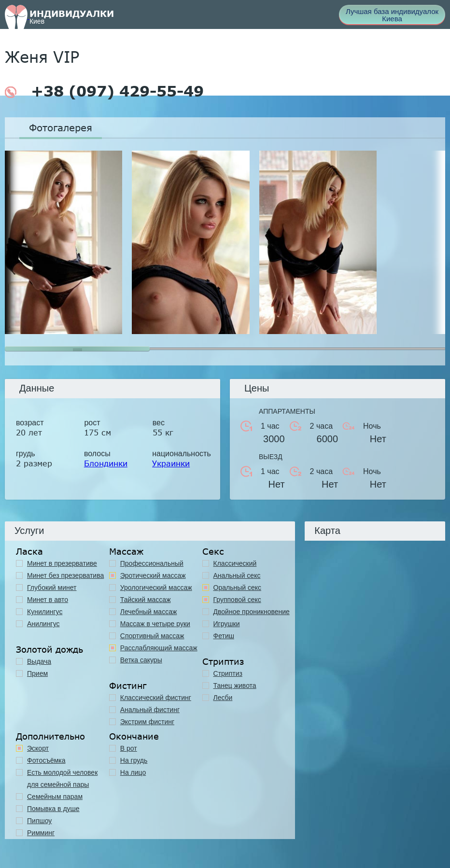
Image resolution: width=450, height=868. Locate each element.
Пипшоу (39, 821)
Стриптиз (228, 673)
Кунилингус (45, 612)
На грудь (134, 760)
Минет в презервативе (62, 563)
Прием (37, 673)
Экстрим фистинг (147, 722)
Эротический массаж (153, 575)
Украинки (171, 463)
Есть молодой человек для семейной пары (62, 778)
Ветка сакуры (141, 660)
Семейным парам (55, 797)
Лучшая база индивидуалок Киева (392, 15)
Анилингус (43, 624)
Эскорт (38, 748)
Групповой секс (237, 600)
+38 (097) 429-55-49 (104, 91)
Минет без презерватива (65, 575)
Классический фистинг (156, 698)
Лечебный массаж (149, 612)
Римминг (41, 833)
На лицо (133, 772)
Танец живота (235, 686)
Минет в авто (48, 600)
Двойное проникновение (252, 612)
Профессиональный (152, 563)
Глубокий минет (52, 588)
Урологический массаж (156, 588)
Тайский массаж (146, 600)
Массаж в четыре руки (155, 624)
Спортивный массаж (152, 636)
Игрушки (227, 624)
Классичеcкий (235, 563)
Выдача (39, 661)
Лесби (223, 698)
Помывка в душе (53, 809)
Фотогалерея (61, 127)
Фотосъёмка (46, 760)
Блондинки (106, 463)
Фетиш (224, 636)
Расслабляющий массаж (159, 648)
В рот (129, 748)
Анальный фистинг (150, 710)
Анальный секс (237, 575)
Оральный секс (238, 588)
